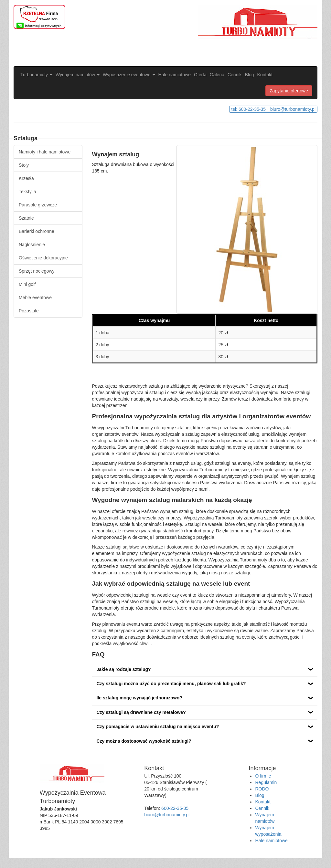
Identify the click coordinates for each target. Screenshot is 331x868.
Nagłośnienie (32, 245)
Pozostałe (29, 311)
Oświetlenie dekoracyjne (43, 258)
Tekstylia (27, 192)
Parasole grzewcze (38, 205)
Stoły (24, 165)
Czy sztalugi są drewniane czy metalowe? (141, 712)
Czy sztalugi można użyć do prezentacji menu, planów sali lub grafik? (171, 684)
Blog (250, 75)
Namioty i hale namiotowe (45, 152)
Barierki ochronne (37, 231)
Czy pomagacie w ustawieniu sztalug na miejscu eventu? (158, 727)
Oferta (200, 75)
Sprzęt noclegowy (37, 271)
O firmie (263, 776)
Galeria (217, 75)
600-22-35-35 (175, 808)
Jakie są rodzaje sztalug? (124, 669)
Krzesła (26, 178)
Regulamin (266, 782)
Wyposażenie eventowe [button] (129, 75)
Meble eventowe (35, 298)
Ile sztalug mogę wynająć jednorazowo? (139, 698)
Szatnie (26, 218)
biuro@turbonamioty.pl (293, 109)
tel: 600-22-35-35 (248, 109)
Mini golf (27, 284)
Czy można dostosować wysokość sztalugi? (144, 741)
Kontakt (265, 75)
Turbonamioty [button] (36, 75)
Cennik (235, 75)
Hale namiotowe (175, 75)
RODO (262, 789)
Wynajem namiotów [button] (78, 75)
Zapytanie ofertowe (289, 91)
